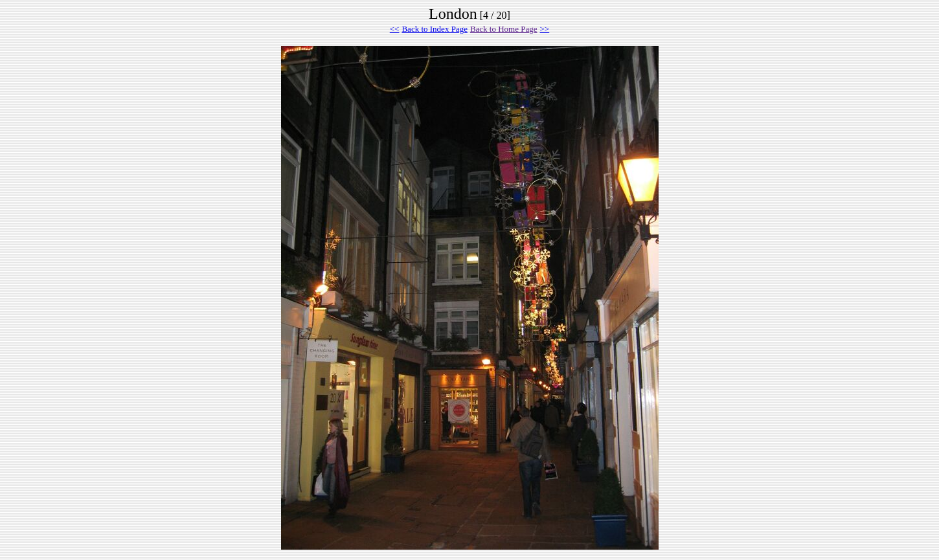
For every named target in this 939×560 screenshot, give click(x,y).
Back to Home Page (504, 29)
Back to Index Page (434, 29)
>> (545, 29)
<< (395, 29)
